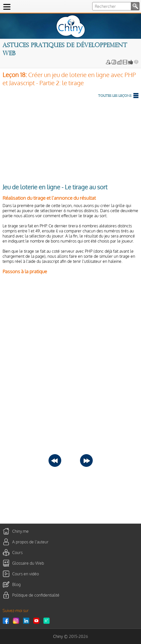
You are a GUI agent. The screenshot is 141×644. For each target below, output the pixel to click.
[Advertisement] (70, 140)
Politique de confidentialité (36, 595)
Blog (16, 584)
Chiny (58, 636)
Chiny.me (20, 531)
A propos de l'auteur (30, 542)
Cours (17, 552)
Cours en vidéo (26, 574)
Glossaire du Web (28, 563)
